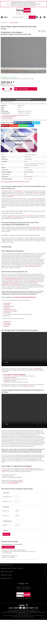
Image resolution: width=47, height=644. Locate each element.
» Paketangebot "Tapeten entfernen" (15, 280)
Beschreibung (4, 182)
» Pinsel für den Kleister (9, 306)
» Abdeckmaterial (7, 303)
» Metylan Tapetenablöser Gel (11, 278)
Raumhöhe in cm (7, 501)
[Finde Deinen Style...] (24, 17)
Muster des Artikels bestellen (23, 100)
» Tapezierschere (7, 321)
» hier (32, 79)
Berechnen (6, 534)
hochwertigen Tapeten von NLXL (37, 229)
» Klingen (15, 311)
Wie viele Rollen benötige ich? (8, 117)
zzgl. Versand (12, 86)
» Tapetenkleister (37, 369)
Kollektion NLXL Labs (20, 191)
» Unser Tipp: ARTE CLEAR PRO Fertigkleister (15, 375)
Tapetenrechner (18, 182)
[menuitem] (4, 17)
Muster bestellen (25, 182)
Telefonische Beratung (7, 118)
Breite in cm (6, 511)
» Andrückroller (7, 313)
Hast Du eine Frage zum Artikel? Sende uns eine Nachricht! (15, 115)
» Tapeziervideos (29, 469)
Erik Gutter (10, 197)
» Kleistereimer (7, 308)
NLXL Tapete (9, 216)
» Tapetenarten (17, 470)
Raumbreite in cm (7, 497)
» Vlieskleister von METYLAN (10, 378)
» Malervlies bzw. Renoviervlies (10, 283)
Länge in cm (6, 516)
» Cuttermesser (7, 311)
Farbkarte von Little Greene (14, 217)
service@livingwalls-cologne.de (16, 482)
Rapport (5, 525)
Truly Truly (40, 199)
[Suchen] (32, 17)
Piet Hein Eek (12, 195)
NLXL (11, 192)
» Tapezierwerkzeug (16, 284)
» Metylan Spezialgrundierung (34, 281)
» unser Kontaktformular (13, 483)
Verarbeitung (10, 182)
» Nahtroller (6, 326)
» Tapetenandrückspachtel (10, 309)
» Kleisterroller (7, 305)
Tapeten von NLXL (8, 191)
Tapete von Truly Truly (40, 204)
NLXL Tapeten (7, 227)
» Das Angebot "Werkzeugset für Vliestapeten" (24, 297)
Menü (4, 17)
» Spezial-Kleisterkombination (32, 266)
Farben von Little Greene (28, 216)
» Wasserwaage (7, 323)
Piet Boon (21, 195)
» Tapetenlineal (7, 325)
